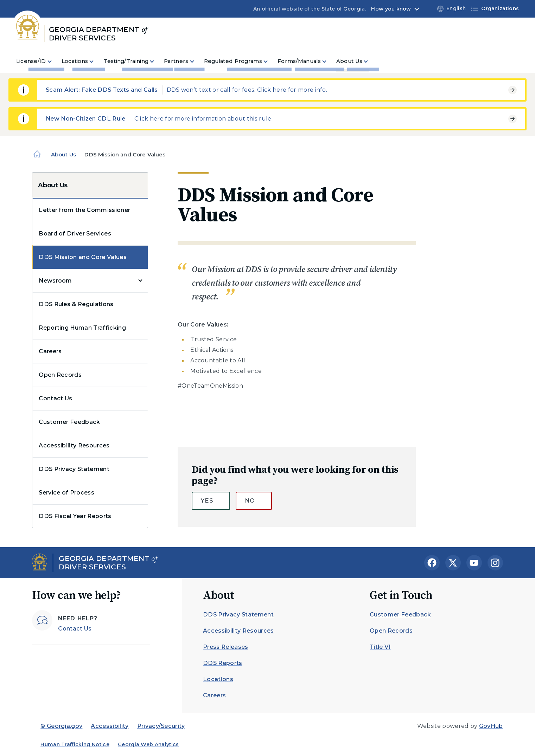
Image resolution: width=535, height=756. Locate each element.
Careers (50, 351)
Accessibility (110, 726)
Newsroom (55, 281)
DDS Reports (223, 663)
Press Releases (225, 647)
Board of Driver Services (75, 234)
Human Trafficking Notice (75, 744)
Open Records (60, 375)
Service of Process (66, 493)
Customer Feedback (69, 422)
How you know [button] (391, 9)
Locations (218, 679)
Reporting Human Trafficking (82, 328)
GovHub (491, 726)
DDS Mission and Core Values (83, 257)
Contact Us (55, 398)
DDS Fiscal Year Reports (75, 516)
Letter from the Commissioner (84, 210)
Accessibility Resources (74, 445)
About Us (63, 154)
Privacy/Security (161, 726)
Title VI (380, 647)
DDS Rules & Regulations (76, 304)
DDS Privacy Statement (74, 469)
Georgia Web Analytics (148, 744)
